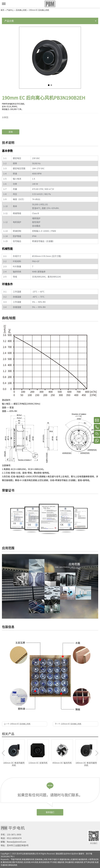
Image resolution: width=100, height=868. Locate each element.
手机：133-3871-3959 (11, 835)
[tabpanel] (50, 58)
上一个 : (17, 724)
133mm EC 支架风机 (38, 763)
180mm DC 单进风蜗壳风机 (14, 764)
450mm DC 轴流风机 (62, 763)
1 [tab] (49, 85)
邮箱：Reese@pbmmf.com (13, 842)
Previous (3, 753)
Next (97, 753)
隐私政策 (59, 854)
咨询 (11, 132)
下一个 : (68, 724)
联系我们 (50, 812)
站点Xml (75, 854)
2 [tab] (51, 85)
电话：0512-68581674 (11, 838)
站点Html (67, 854)
